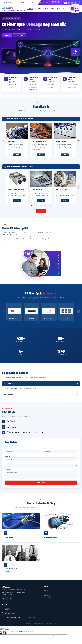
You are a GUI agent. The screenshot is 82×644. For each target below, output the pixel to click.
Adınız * (7, 449)
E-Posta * (8, 456)
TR (66, 3)
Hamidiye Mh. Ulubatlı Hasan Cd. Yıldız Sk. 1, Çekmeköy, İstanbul (56, 3)
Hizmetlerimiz (50, 9)
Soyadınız (44, 449)
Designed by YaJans (52, 623)
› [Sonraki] (78, 140)
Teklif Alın (41, 211)
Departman (8, 463)
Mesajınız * (8, 469)
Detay (17, 155)
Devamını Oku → (8, 540)
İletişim (66, 9)
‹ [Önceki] (4, 140)
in (11, 599)
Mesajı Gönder (41, 483)
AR (75, 3)
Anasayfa (30, 9)
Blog (59, 9)
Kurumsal (39, 9)
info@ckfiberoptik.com (42, 3)
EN (69, 3)
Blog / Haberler (47, 597)
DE (72, 3)
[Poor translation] (4, 633)
